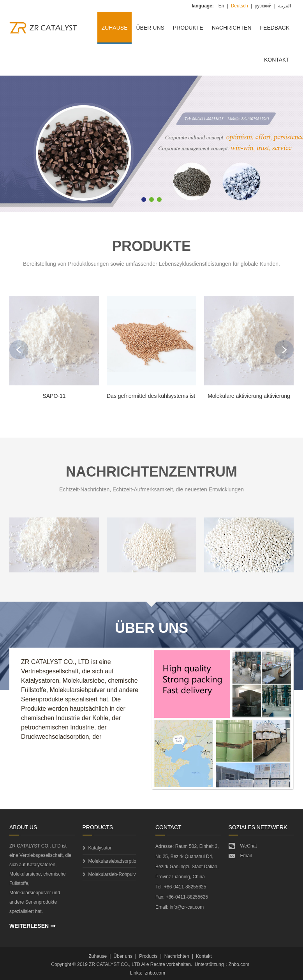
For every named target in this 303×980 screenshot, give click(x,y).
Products (148, 956)
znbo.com (155, 973)
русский (263, 6)
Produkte (188, 28)
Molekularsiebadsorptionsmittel (112, 861)
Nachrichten (232, 28)
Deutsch (240, 6)
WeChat (249, 846)
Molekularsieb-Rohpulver (112, 874)
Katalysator (100, 848)
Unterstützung (209, 964)
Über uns (150, 28)
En (221, 6)
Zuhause (115, 28)
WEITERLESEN (29, 926)
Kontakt (277, 60)
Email (246, 856)
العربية (285, 6)
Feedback (275, 28)
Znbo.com (239, 964)
